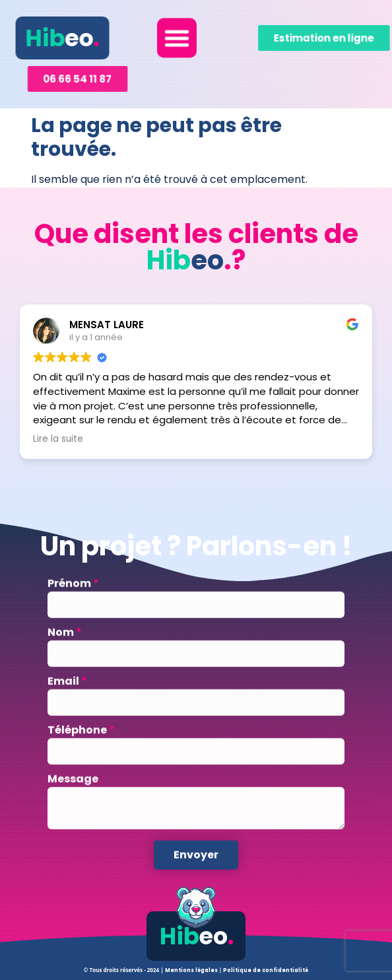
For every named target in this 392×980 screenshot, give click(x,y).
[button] (177, 35)
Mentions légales (192, 970)
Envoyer (196, 871)
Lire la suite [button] (58, 439)
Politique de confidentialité (266, 970)
